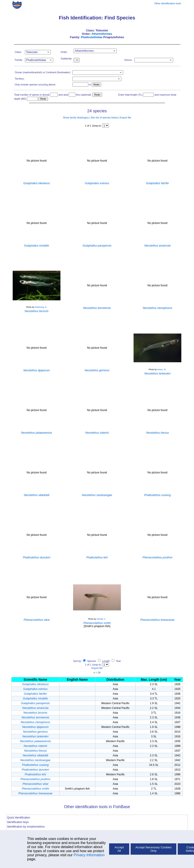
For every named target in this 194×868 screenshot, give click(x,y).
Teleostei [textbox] (32, 52)
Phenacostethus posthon (35, 779)
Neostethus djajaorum (35, 727)
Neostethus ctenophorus (35, 722)
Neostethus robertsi (35, 746)
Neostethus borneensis (35, 717)
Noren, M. (162, 369)
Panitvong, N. (41, 307)
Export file (126, 118)
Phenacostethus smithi (35, 789)
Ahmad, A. (101, 619)
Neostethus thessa (35, 751)
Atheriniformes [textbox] (84, 51)
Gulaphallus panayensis (35, 703)
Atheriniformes (102, 34)
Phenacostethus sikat (35, 784)
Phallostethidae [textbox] (36, 60)
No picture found (36, 161)
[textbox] (154, 60)
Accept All (119, 849)
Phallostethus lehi (35, 774)
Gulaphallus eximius (35, 689)
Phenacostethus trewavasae (35, 793)
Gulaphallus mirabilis (35, 699)
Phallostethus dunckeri (35, 770)
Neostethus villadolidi (35, 755)
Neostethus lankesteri (35, 736)
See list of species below (104, 118)
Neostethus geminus (35, 732)
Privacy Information (89, 855)
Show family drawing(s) (76, 118)
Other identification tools (168, 3)
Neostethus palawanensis (35, 741)
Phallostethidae (92, 37)
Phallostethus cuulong (35, 765)
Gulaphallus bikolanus (35, 684)
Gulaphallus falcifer (35, 694)
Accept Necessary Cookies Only (153, 849)
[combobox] (38, 52)
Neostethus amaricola (35, 708)
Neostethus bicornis (35, 713)
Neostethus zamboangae (35, 760)
